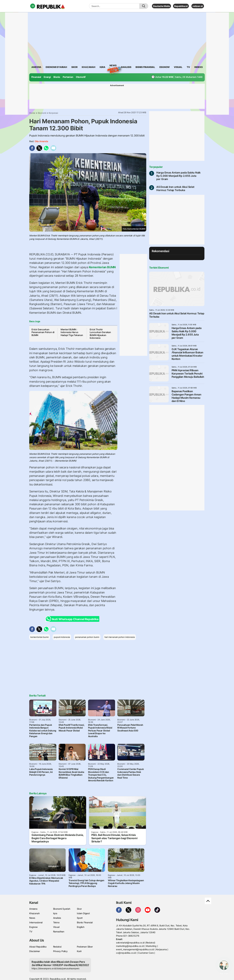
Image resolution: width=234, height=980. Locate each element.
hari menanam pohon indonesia (120, 637)
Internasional (36, 922)
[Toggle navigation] (33, 6)
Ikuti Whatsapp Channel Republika (73, 619)
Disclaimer (35, 951)
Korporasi (53, 113)
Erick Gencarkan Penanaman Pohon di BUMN (43, 332)
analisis (126, 67)
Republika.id (181, 6)
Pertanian (68, 77)
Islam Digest (83, 913)
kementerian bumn (40, 637)
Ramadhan (59, 932)
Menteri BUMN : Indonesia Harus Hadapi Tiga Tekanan (72, 332)
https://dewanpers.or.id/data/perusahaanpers (55, 968)
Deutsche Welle (161, 6)
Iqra (55, 913)
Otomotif (81, 77)
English (81, 927)
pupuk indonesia (62, 637)
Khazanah (34, 913)
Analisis (57, 918)
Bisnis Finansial (145, 67)
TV (188, 67)
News (113, 66)
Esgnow (33, 927)
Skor (79, 909)
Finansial (36, 77)
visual (178, 67)
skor (74, 67)
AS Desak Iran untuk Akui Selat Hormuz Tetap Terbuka (175, 188)
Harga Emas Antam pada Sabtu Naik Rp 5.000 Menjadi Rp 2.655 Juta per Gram (178, 176)
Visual (56, 927)
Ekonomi (42, 113)
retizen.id (198, 6)
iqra (102, 67)
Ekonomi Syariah (56, 67)
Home (32, 113)
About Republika (38, 947)
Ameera (33, 909)
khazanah (88, 67)
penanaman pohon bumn (87, 637)
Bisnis (57, 77)
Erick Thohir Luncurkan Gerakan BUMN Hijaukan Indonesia (100, 334)
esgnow (165, 67)
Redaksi (57, 947)
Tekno (56, 922)
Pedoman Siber (85, 947)
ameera (36, 67)
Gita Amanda (41, 141)
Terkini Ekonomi (159, 268)
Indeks (198, 67)
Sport (80, 918)
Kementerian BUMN (102, 267)
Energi (47, 77)
